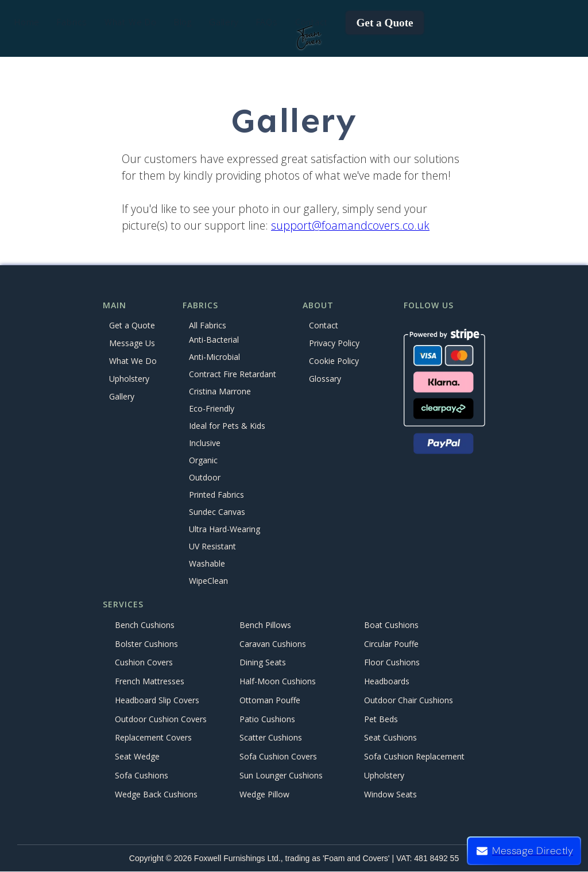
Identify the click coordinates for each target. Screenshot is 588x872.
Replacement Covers (153, 738)
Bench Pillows (265, 625)
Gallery (224, 22)
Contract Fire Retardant (233, 375)
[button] (72, 22)
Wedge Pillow (264, 794)
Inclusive (205, 443)
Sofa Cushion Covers (278, 757)
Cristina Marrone (220, 392)
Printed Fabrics (216, 495)
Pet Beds (381, 719)
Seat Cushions (390, 738)
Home (27, 22)
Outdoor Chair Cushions (409, 700)
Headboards (387, 682)
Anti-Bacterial (214, 340)
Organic (203, 461)
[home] (309, 38)
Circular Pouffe (391, 644)
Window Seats (390, 794)
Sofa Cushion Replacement (414, 757)
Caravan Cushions (273, 644)
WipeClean (208, 581)
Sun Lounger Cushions (281, 775)
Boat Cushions (391, 625)
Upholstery (129, 379)
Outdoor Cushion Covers (161, 719)
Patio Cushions (267, 719)
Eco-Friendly (212, 409)
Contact (312, 22)
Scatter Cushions (271, 738)
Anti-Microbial (214, 357)
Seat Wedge (137, 757)
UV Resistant (212, 547)
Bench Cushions (145, 625)
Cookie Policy (334, 361)
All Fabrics (208, 325)
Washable (207, 564)
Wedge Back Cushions (156, 794)
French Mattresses (150, 682)
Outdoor (205, 478)
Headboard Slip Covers (157, 700)
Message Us (132, 343)
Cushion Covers (144, 663)
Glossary (325, 379)
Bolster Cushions (146, 644)
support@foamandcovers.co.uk (350, 225)
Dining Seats (263, 663)
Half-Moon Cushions (278, 682)
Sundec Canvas (217, 512)
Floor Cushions (392, 663)
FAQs (267, 22)
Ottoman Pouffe (270, 700)
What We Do (133, 361)
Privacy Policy (334, 343)
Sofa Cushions (142, 775)
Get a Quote (384, 23)
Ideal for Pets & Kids (227, 426)
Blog (183, 22)
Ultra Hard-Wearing (225, 530)
